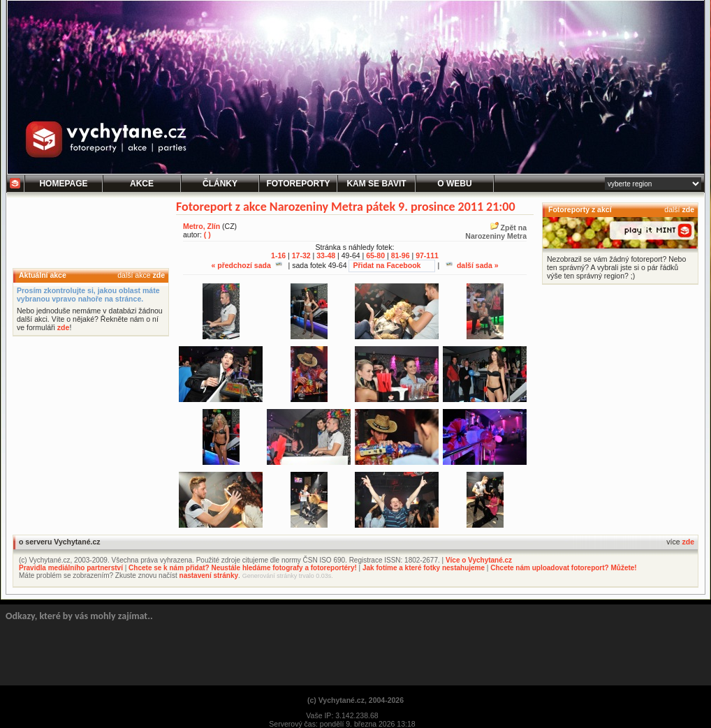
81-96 (401, 255)
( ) (207, 235)
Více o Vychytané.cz (479, 560)
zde (159, 275)
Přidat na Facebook (387, 265)
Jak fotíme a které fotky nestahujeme (424, 568)
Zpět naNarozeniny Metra (496, 232)
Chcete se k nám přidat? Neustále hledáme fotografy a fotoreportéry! (243, 568)
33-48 (326, 255)
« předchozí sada (246, 265)
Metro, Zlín (201, 226)
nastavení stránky (209, 575)
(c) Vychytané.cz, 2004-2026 (355, 700)
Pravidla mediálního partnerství (71, 568)
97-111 (427, 255)
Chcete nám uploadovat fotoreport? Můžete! (563, 568)
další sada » (472, 265)
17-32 (301, 255)
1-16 (278, 255)
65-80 (375, 255)
